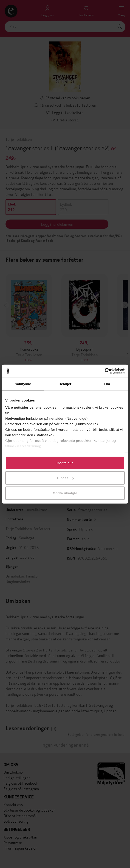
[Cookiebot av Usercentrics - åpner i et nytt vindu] (105, 371)
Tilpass (65, 478)
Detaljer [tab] (65, 384)
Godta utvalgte (65, 493)
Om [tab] (107, 384)
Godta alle (65, 463)
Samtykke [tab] (23, 384)
